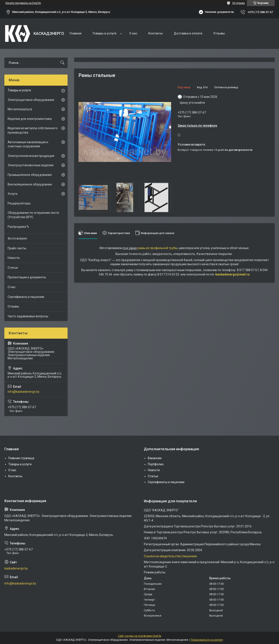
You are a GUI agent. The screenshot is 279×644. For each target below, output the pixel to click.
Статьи (13, 268)
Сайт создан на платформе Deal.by (140, 636)
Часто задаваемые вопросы (28, 316)
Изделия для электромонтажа (30, 119)
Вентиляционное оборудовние (30, 184)
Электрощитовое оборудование (31, 100)
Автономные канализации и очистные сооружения (28, 144)
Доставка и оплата (188, 33)
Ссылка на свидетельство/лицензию (170, 556)
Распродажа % (18, 227)
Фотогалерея (17, 238)
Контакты (156, 33)
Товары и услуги (104, 33)
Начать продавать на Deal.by (23, 3)
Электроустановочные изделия (31, 165)
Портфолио (156, 464)
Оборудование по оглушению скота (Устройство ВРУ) (33, 215)
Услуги (13, 194)
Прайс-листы (17, 248)
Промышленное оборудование (30, 175)
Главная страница (21, 458)
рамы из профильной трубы (157, 248)
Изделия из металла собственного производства (33, 130)
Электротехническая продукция (31, 156)
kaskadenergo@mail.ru (232, 274)
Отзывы (219, 33)
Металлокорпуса (20, 109)
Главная (76, 33)
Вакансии (155, 458)
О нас (133, 33)
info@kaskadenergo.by (24, 392)
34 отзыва (238, 3)
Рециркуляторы (19, 203)
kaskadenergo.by (16, 568)
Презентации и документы (27, 277)
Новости (14, 258)
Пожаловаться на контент (207, 640)
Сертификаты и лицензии (26, 297)
